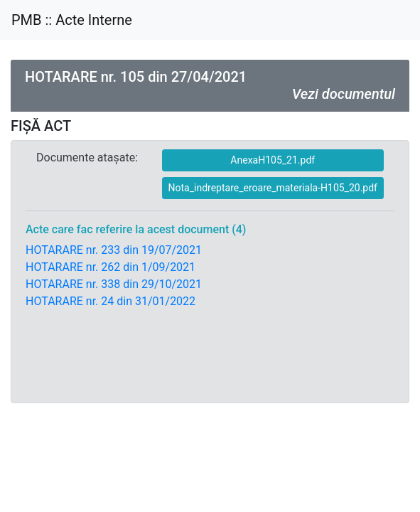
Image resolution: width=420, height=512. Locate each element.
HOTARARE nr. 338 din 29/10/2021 (114, 284)
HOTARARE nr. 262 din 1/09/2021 (111, 267)
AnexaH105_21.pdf (273, 160)
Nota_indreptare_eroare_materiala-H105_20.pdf (273, 188)
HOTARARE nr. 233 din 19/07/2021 (114, 250)
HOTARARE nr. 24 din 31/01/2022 (111, 301)
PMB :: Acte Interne (72, 20)
